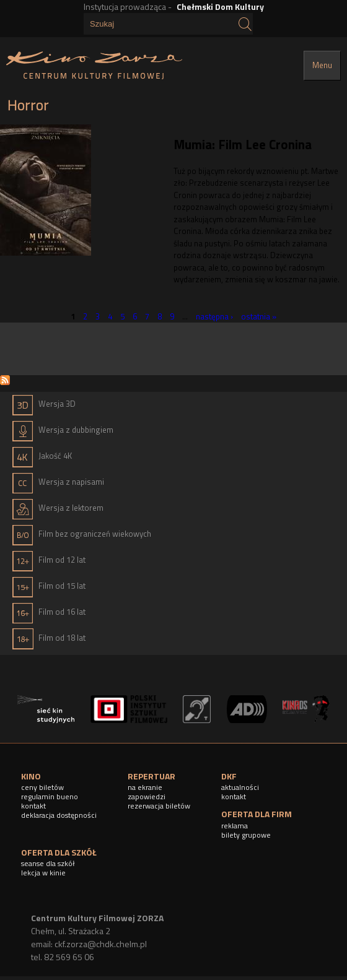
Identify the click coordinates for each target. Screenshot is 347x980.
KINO (31, 776)
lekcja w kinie (43, 873)
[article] (173, 211)
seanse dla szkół (48, 863)
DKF (229, 776)
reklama (235, 826)
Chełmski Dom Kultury (220, 7)
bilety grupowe (246, 835)
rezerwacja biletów (159, 806)
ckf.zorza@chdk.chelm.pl (101, 944)
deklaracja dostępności (59, 815)
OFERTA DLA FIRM (257, 814)
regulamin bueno (50, 796)
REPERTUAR (152, 776)
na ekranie (145, 787)
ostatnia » (259, 316)
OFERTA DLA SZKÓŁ (59, 852)
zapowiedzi (147, 796)
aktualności (240, 787)
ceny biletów (42, 787)
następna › (214, 316)
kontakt (33, 806)
